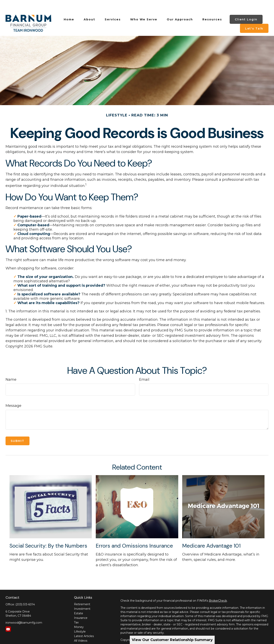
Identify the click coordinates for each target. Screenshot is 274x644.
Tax (76, 611)
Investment (82, 597)
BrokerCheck (218, 589)
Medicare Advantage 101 (211, 534)
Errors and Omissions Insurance (134, 534)
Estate (79, 601)
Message (13, 394)
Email (144, 368)
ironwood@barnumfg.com (24, 611)
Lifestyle (80, 620)
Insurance (81, 606)
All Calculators (83, 633)
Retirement (82, 592)
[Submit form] (18, 429)
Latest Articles (84, 624)
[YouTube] (8, 617)
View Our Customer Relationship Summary (172, 640)
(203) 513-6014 (25, 593)
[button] (69, 7)
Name (11, 368)
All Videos (81, 629)
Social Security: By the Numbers (48, 534)
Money (79, 615)
